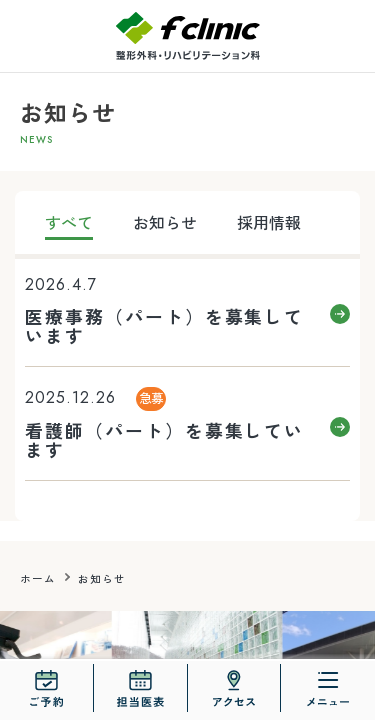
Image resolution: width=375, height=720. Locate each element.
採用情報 (269, 222)
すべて (69, 222)
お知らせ (165, 222)
